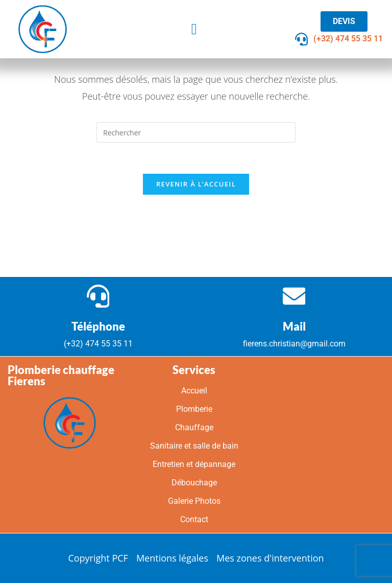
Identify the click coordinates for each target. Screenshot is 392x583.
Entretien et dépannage (194, 465)
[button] (194, 29)
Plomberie (194, 410)
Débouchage (194, 483)
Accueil (194, 391)
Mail (294, 326)
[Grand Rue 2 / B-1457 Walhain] (318, 445)
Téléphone (98, 326)
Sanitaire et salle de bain (194, 446)
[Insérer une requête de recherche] (196, 132)
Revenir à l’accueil (196, 184)
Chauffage (194, 428)
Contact (194, 520)
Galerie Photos (194, 502)
